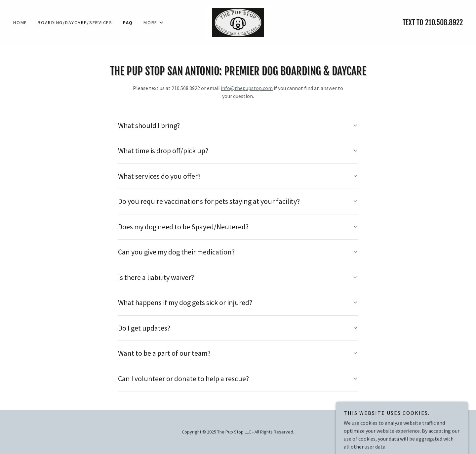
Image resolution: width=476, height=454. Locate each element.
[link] (238, 22)
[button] (154, 23)
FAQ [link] (128, 23)
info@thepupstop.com (247, 88)
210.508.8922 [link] (444, 22)
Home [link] (20, 23)
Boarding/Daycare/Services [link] (75, 23)
